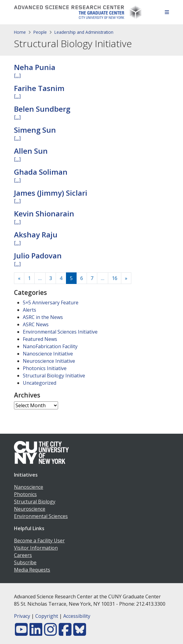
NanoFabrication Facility (50, 346)
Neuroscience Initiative (49, 361)
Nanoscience (29, 487)
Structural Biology (35, 502)
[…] (17, 75)
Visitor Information (36, 548)
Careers (23, 555)
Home (20, 32)
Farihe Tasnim (39, 88)
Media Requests (32, 570)
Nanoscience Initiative (48, 354)
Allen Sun (31, 151)
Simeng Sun (35, 130)
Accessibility (77, 616)
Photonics (25, 494)
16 (115, 278)
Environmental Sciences (41, 516)
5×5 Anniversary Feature (51, 303)
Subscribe (25, 562)
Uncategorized (40, 383)
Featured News (40, 339)
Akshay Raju (36, 235)
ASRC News (36, 324)
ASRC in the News (43, 317)
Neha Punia (35, 67)
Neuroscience (30, 509)
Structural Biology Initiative (54, 376)
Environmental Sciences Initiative (60, 332)
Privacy (22, 616)
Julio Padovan (38, 256)
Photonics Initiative (45, 368)
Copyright (47, 616)
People (40, 32)
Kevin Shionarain (44, 213)
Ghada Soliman (41, 172)
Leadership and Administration (84, 32)
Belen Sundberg (42, 109)
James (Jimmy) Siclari (51, 193)
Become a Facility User (39, 541)
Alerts (29, 310)
